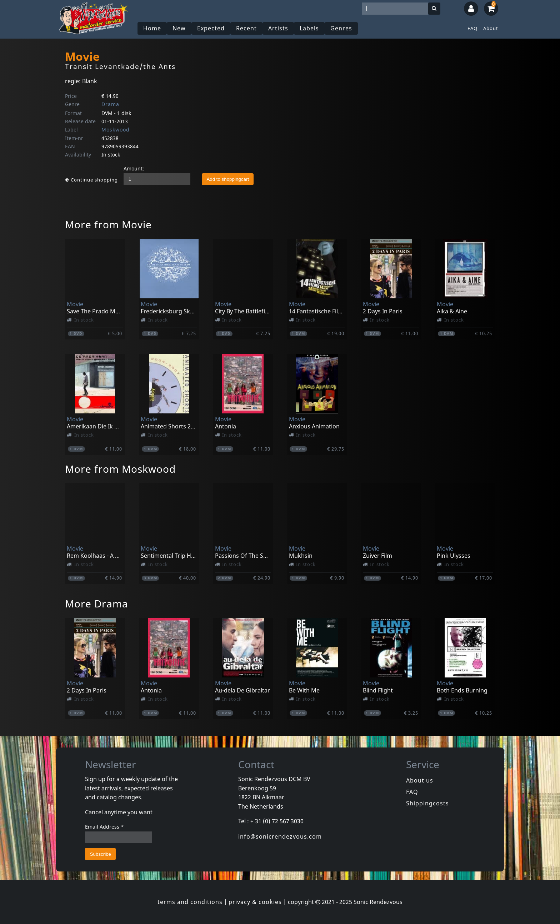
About (491, 28)
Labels (309, 28)
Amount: (134, 168)
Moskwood (116, 130)
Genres (341, 28)
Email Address (104, 827)
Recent (246, 28)
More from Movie (108, 224)
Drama (110, 104)
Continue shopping (91, 180)
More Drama (97, 603)
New (179, 28)
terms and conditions (190, 902)
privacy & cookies (255, 902)
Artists (278, 28)
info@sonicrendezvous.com (280, 836)
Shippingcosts (427, 803)
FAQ (472, 28)
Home (152, 28)
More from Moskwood (120, 469)
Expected (211, 28)
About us (420, 780)
